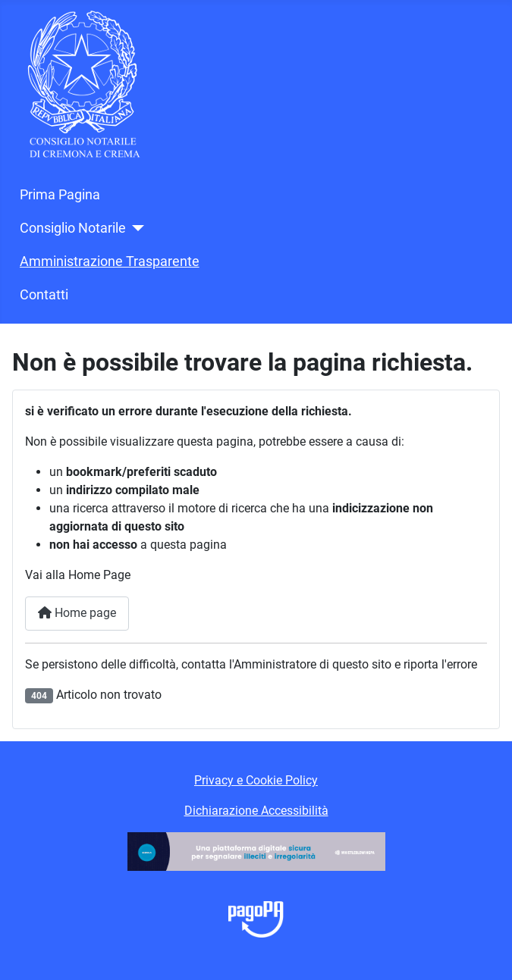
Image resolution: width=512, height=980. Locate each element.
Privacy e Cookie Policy (256, 780)
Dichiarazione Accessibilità (256, 811)
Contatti (44, 295)
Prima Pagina (60, 195)
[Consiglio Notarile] (135, 228)
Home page (77, 613)
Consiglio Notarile (73, 228)
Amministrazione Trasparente (110, 261)
